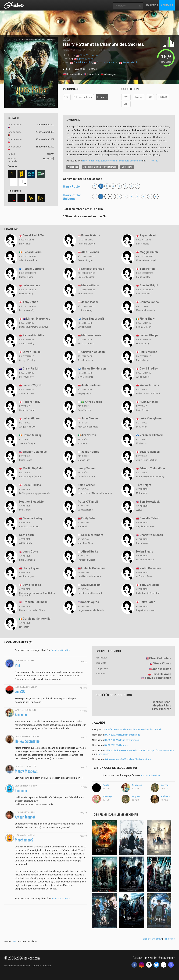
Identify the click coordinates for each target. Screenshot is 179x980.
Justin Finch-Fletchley (147, 460)
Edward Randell (150, 452)
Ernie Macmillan (27, 560)
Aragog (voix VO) (27, 427)
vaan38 (20, 692)
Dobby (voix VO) (27, 310)
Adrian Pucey (26, 543)
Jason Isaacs (90, 302)
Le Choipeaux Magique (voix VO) (35, 493)
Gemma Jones (149, 302)
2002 (66, 40)
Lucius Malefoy (85, 310)
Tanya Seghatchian (158, 678)
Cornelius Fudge (27, 410)
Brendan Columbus (35, 602)
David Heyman (161, 674)
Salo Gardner (86, 485)
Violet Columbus (150, 568)
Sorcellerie (127, 167)
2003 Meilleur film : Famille (132, 729)
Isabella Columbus (93, 568)
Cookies (37, 966)
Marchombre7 (24, 840)
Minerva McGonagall (146, 260)
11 (156, 196)
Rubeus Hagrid (26, 277)
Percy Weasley (26, 377)
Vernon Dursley (27, 344)
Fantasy (92, 69)
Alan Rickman (90, 252)
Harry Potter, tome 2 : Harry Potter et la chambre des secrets (112, 161)
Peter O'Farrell (88, 502)
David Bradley (149, 369)
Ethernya (108, 796)
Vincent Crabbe (27, 394)
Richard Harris (32, 252)
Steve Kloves (85, 59)
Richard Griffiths (33, 335)
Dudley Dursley (143, 360)
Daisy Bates (147, 602)
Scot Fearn (26, 535)
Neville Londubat (86, 344)
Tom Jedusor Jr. (86, 360)
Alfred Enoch (93, 402)
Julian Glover (31, 418)
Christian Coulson (93, 352)
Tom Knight (144, 485)
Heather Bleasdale (31, 502)
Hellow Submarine (27, 741)
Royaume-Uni (72, 74)
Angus (139, 510)
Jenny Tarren (87, 468)
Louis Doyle (30, 552)
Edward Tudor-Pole (152, 468)
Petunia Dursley (144, 327)
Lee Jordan (142, 427)
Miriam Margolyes (38, 319)
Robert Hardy (31, 402)
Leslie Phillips (32, 485)
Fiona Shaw (147, 319)
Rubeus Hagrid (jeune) (30, 477)
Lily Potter (24, 627)
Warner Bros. (162, 702)
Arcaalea (21, 715)
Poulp (106, 785)
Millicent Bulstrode (145, 560)
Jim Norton (89, 435)
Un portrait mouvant (146, 610)
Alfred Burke (90, 552)
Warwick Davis (149, 385)
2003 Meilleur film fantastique (128, 759)
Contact (47, 966)
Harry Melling (148, 352)
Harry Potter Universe (72, 197)
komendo (21, 790)
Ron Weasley (143, 244)
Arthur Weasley (85, 294)
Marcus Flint (84, 460)
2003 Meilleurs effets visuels (122, 740)
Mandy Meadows (26, 771)
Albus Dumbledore (28, 260)
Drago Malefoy (143, 277)
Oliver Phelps (32, 352)
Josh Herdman (91, 385)
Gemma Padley (33, 518)
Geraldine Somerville (37, 619)
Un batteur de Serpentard (90, 593)
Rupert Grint (130, 62)
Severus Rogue (85, 260)
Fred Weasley (143, 344)
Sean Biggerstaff (93, 319)
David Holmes (32, 585)
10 (150, 196)
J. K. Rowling (152, 161)
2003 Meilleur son (116, 745)
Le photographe (85, 510)
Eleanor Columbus (35, 452)
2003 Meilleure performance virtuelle (139, 750)
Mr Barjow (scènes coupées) (150, 477)
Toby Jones (30, 302)
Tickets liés (169, 939)
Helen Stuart (144, 552)
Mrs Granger (25, 510)
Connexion (167, 5)
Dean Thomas (85, 410)
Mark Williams (90, 285)
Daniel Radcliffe (83, 62)
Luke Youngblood (151, 418)
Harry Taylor (31, 568)
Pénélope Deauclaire (29, 527)
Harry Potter (72, 186)
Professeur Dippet (86, 560)
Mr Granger (142, 493)
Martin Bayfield (33, 468)
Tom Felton (147, 269)
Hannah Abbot (143, 543)
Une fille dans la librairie (89, 577)
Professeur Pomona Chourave (34, 327)
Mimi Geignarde (85, 377)
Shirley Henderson (94, 369)
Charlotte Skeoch (151, 535)
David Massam (91, 585)
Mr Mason (83, 443)
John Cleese (90, 418)
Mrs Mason (142, 443)
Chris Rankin (31, 369)
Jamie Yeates (90, 452)
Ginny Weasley (143, 294)
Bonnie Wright (149, 285)
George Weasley (27, 360)
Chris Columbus (89, 55)
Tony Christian (149, 585)
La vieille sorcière (86, 477)
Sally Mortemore (92, 535)
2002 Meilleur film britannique (122, 735)
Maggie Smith (149, 252)
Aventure (80, 69)
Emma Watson (106, 62)
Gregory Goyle (85, 394)
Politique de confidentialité (17, 966)
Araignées (73, 167)
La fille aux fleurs (144, 577)
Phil (17, 665)
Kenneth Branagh (93, 269)
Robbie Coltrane (33, 269)
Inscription (151, 5)
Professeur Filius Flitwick (148, 394)
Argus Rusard (143, 377)
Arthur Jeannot (25, 817)
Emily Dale (88, 518)
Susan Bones (26, 460)
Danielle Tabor (149, 518)
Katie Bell (82, 527)
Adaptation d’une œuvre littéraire (100, 167)
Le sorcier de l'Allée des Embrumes (95, 493)
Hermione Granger (87, 244)
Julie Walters (31, 285)
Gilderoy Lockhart (86, 277)
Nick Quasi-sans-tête (88, 427)
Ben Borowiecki (150, 502)
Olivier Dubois (84, 327)
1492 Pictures (161, 709)
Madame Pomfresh (145, 310)
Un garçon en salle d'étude (32, 610)
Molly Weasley (26, 294)
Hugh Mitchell (149, 402)
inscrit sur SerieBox (61, 650)
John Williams (162, 669)
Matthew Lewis (91, 335)
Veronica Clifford (151, 435)
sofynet (165, 785)
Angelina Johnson (145, 527)
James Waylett (33, 385)
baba (14, 941)
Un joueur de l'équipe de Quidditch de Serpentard (37, 594)
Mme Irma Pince (86, 543)
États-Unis (91, 74)
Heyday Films (162, 705)
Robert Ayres (90, 602)
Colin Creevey (143, 410)
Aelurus (165, 796)
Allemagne (108, 74)
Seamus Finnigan (28, 443)
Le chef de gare (27, 577)
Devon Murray (32, 435)
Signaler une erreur (152, 939)
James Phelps (149, 335)
